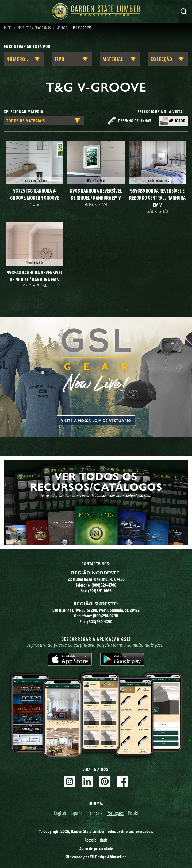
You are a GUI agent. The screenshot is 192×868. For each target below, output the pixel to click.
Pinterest (105, 781)
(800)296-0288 (105, 616)
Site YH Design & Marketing (96, 857)
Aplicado (177, 121)
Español (77, 813)
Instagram (70, 781)
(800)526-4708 (104, 585)
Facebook (122, 781)
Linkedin (87, 781)
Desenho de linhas (135, 121)
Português (115, 813)
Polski (133, 813)
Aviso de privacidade (96, 848)
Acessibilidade (96, 840)
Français (95, 813)
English (60, 813)
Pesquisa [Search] (184, 11)
